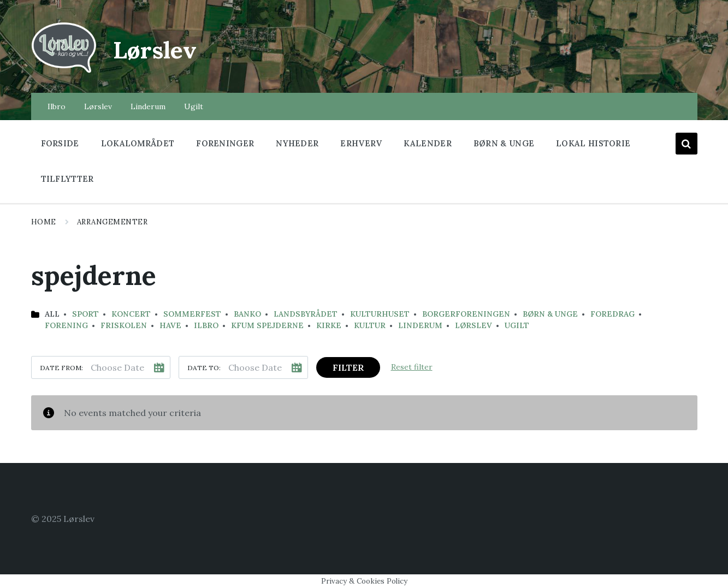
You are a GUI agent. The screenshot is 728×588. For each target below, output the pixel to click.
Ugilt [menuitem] (194, 106)
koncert (131, 314)
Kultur (370, 325)
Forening (66, 325)
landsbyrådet (306, 314)
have (170, 325)
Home (44, 222)
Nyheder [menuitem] (297, 143)
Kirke (329, 325)
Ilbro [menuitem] (57, 106)
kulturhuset (380, 314)
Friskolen (124, 325)
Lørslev (160, 49)
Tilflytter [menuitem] (67, 179)
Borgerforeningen (466, 314)
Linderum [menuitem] (148, 106)
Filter (348, 367)
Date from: (61, 368)
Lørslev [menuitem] (98, 106)
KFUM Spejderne (267, 325)
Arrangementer (113, 222)
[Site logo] (64, 72)
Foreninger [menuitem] (225, 143)
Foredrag (612, 314)
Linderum (420, 325)
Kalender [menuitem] (427, 143)
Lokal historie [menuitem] (593, 143)
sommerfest (192, 314)
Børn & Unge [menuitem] (504, 143)
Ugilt (517, 325)
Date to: (204, 368)
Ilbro (206, 325)
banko (247, 314)
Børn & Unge (550, 314)
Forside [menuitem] (60, 143)
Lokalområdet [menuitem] (138, 143)
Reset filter (412, 367)
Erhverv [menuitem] (361, 143)
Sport (85, 314)
